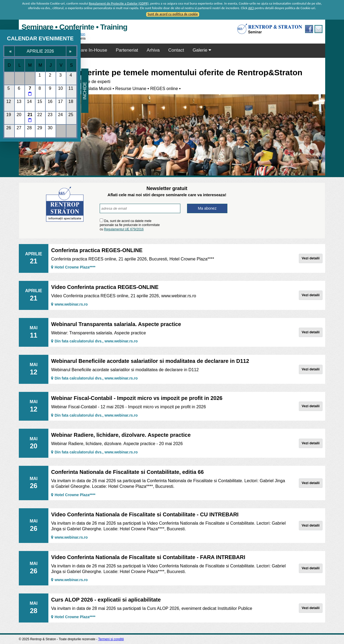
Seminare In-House (87, 50)
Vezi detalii (311, 258)
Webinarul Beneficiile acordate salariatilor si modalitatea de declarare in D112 (150, 361)
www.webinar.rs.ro (69, 304)
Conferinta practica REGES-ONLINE (97, 250)
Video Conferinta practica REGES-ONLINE (105, 287)
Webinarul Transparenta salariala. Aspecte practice (116, 324)
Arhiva (153, 50)
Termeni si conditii (111, 639)
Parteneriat (127, 50)
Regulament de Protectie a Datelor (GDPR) (119, 3)
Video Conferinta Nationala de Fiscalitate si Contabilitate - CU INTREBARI (145, 514)
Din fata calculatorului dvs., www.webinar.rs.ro (94, 341)
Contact (176, 50)
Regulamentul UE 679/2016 (124, 229)
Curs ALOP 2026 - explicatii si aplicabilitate (106, 600)
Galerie (202, 50)
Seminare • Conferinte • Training (74, 27)
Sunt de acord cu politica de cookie (173, 14)
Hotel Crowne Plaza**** (73, 267)
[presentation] (196, 225)
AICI (251, 8)
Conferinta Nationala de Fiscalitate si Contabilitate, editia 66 (127, 472)
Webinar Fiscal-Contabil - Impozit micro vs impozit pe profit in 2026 (137, 398)
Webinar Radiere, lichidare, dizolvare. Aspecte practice (121, 435)
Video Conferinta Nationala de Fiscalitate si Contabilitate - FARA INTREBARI (148, 557)
